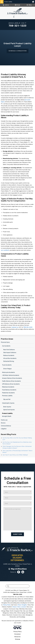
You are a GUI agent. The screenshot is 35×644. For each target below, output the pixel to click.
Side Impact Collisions (10, 353)
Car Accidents (6, 346)
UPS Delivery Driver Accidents (11, 384)
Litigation (4, 429)
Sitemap (17, 639)
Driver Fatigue (7, 369)
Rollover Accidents (9, 355)
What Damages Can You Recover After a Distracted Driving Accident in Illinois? (17, 447)
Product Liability (7, 413)
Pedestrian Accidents (8, 393)
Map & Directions (18, 569)
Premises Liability (7, 396)
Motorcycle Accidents (8, 372)
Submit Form (17, 534)
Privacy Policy (17, 632)
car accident (5, 250)
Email (17, 5)
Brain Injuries (7, 407)
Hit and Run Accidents (10, 358)
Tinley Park (7, 605)
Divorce (3, 423)
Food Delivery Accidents (9, 390)
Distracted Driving (9, 361)
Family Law (4, 420)
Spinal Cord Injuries (9, 410)
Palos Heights (22, 605)
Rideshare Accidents (8, 387)
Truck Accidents (7, 365)
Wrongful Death (7, 416)
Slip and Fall (7, 399)
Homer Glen (16, 607)
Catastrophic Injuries (8, 403)
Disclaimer (17, 634)
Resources (17, 637)
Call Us (6, 5)
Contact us (15, 327)
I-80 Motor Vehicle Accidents (11, 375)
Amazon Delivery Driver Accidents (12, 378)
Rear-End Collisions (9, 350)
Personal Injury (5, 342)
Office (29, 5)
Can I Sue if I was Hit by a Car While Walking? (15, 455)
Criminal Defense (6, 426)
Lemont (23, 607)
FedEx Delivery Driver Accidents (11, 381)
